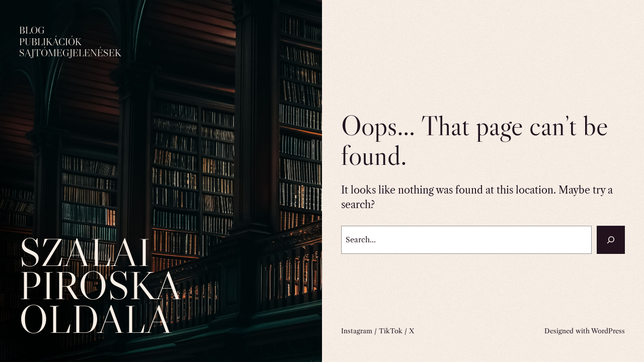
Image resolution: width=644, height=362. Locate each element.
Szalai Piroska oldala (100, 286)
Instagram (357, 331)
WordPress (608, 331)
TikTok (391, 331)
